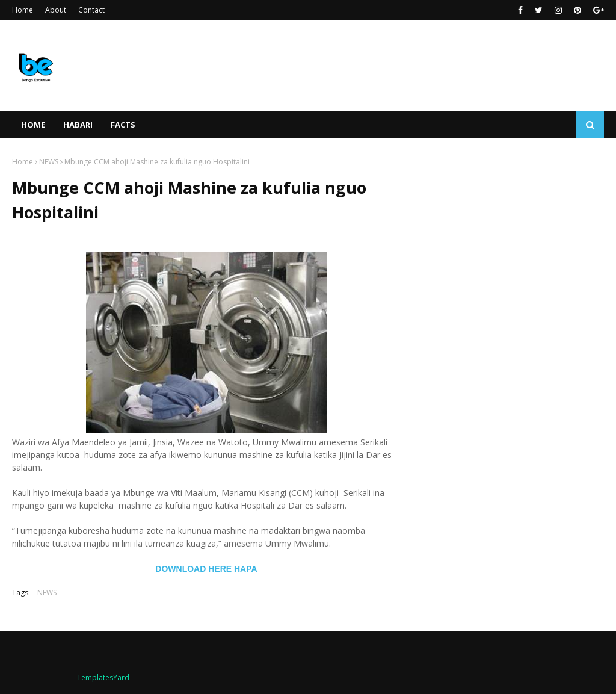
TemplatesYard (103, 677)
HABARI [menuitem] (78, 125)
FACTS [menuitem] (123, 125)
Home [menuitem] (33, 125)
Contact (91, 10)
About (56, 10)
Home (23, 10)
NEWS (49, 162)
